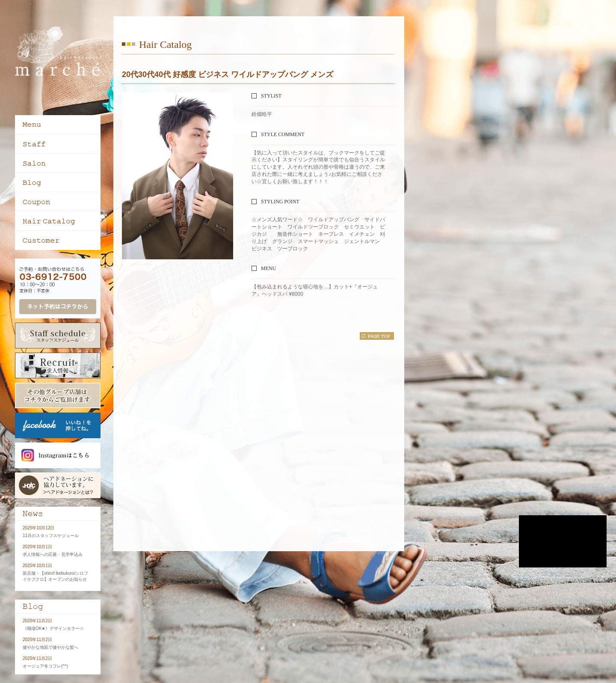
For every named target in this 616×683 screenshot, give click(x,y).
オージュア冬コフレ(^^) (45, 666)
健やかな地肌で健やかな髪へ (50, 647)
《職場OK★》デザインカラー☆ (53, 628)
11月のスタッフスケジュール (51, 536)
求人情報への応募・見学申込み (53, 554)
